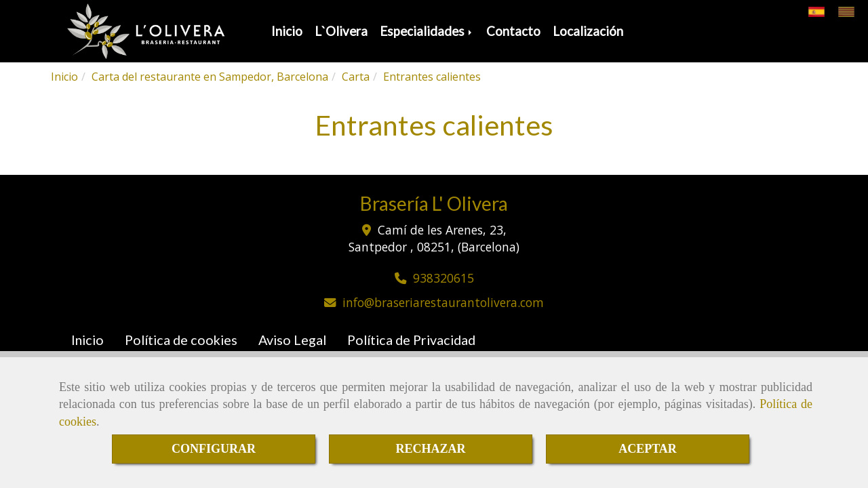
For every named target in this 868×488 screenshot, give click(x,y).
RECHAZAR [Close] (430, 449)
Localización (588, 31)
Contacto (513, 31)
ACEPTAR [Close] (648, 449)
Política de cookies (181, 340)
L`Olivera (341, 31)
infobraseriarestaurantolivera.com (443, 302)
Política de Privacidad (411, 340)
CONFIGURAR (214, 449)
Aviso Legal (292, 340)
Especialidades (427, 31)
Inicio (287, 31)
